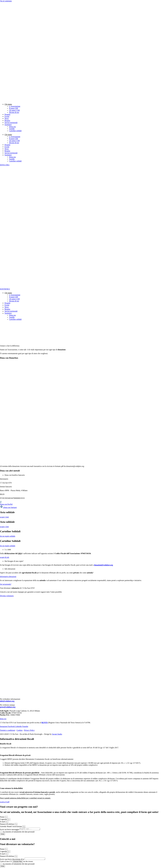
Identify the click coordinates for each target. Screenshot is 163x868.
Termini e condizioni (8, 730)
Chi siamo (8, 104)
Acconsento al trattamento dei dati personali (19, 832)
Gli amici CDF (14, 110)
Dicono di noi (14, 112)
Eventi (7, 116)
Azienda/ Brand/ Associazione (11, 826)
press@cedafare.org (8, 707)
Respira (7, 121)
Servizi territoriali (11, 123)
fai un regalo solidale (8, 536)
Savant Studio (57, 734)
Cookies (19, 730)
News (7, 118)
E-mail (3, 822)
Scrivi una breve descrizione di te (12, 860)
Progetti (7, 114)
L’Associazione (15, 106)
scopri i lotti (4, 517)
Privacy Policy (29, 730)
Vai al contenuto (6, 1)
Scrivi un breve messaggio (10, 830)
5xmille (12, 129)
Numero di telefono (7, 824)
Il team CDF (14, 108)
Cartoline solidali (15, 131)
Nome (2, 817)
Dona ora (12, 127)
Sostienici (8, 125)
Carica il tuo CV (6, 862)
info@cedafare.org (7, 701)
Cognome (4, 819)
